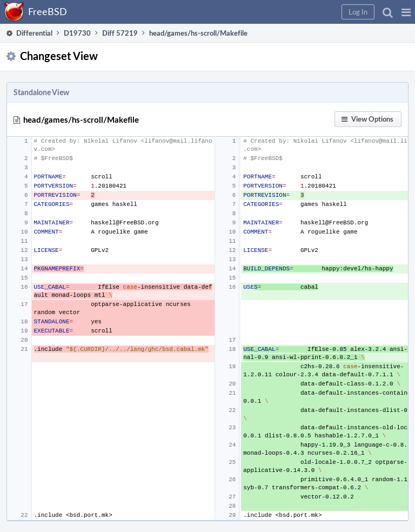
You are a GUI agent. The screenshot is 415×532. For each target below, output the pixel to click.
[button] (406, 12)
